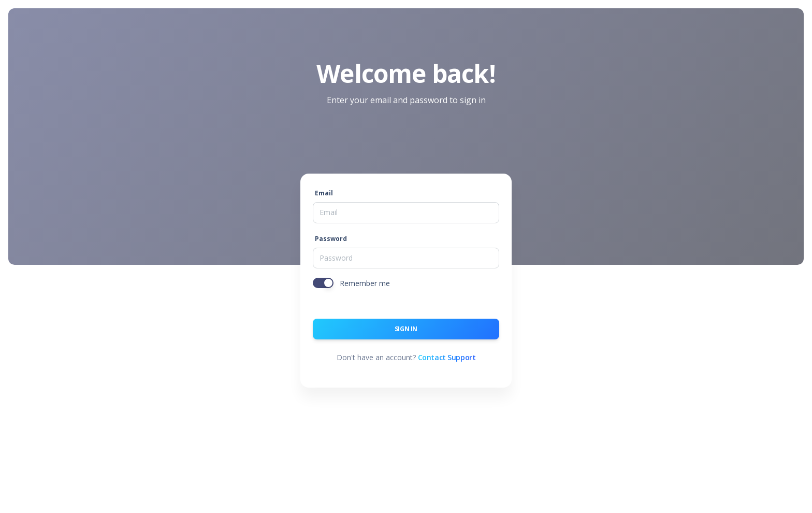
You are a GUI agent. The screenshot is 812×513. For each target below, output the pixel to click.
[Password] (406, 258)
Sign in (406, 329)
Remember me (365, 283)
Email (324, 193)
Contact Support (447, 357)
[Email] (406, 212)
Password (331, 239)
